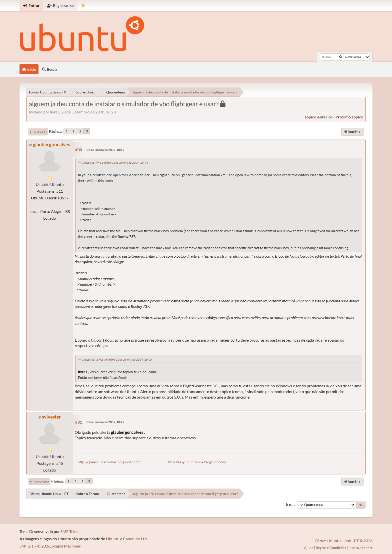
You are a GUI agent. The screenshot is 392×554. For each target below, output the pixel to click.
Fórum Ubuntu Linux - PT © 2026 (344, 541)
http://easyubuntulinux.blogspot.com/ (197, 462)
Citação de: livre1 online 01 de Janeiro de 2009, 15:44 (115, 163)
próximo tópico (349, 117)
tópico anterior (318, 117)
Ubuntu (113, 539)
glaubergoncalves (51, 144)
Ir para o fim (38, 132)
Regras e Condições (331, 548)
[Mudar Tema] (83, 6)
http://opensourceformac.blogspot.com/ (109, 462)
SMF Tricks (70, 531)
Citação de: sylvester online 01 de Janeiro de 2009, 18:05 (117, 359)
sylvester (51, 417)
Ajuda (309, 548)
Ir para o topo (39, 482)
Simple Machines (66, 546)
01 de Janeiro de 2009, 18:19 (105, 150)
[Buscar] (341, 57)
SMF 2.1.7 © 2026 (35, 546)
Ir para (291, 505)
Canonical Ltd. (135, 539)
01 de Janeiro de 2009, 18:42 (105, 422)
